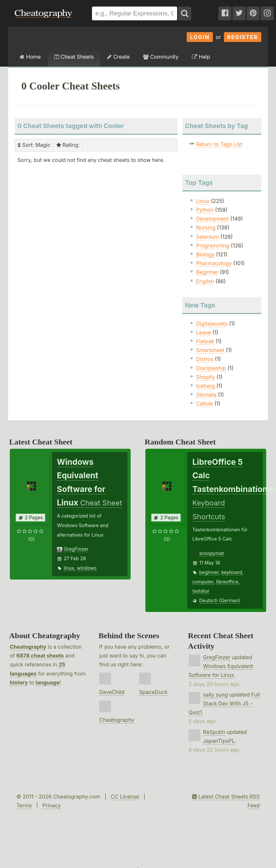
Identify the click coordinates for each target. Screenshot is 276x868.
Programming (213, 246)
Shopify (206, 377)
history (19, 682)
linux (69, 568)
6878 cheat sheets (40, 656)
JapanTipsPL (219, 741)
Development (212, 219)
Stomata (206, 395)
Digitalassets (212, 324)
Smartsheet (210, 350)
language (48, 682)
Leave (203, 332)
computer (203, 582)
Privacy (51, 805)
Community (161, 57)
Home (30, 57)
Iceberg (205, 386)
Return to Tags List (219, 144)
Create (118, 57)
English (205, 281)
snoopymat (211, 553)
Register (243, 37)
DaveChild (112, 692)
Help (201, 57)
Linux (203, 201)
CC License (125, 797)
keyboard (232, 572)
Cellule (204, 404)
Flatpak (205, 341)
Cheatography (28, 647)
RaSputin (214, 732)
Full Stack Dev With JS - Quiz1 (224, 703)
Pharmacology (214, 263)
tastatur (201, 591)
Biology (205, 254)
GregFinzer (76, 549)
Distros (205, 359)
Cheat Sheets (74, 57)
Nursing (206, 227)
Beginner (207, 272)
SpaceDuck (153, 692)
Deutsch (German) (220, 600)
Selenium (208, 237)
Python (205, 210)
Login (200, 37)
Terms (24, 805)
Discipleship (211, 368)
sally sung (215, 695)
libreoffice (227, 582)
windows (87, 568)
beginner (209, 572)
